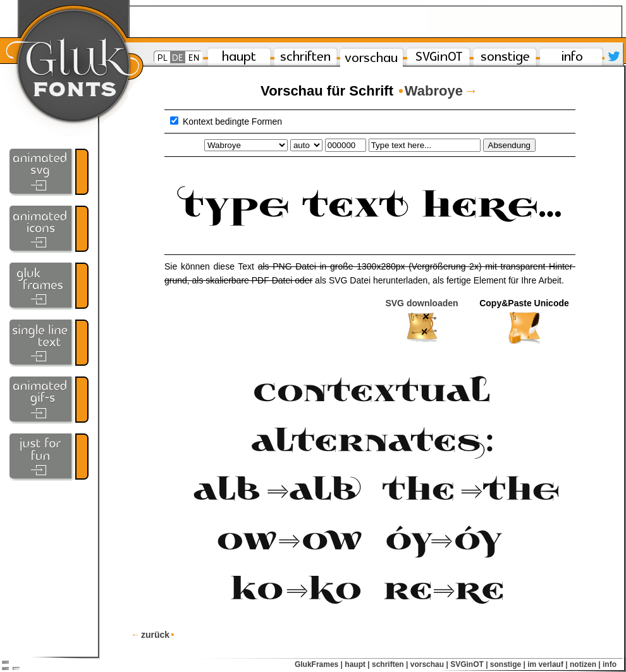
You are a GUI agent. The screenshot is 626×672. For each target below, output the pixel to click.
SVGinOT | (469, 664)
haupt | (357, 664)
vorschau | (429, 664)
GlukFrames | (319, 664)
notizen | (585, 664)
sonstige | (508, 664)
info (610, 664)
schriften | (390, 664)
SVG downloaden (421, 322)
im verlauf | (547, 664)
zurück (152, 635)
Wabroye (436, 91)
